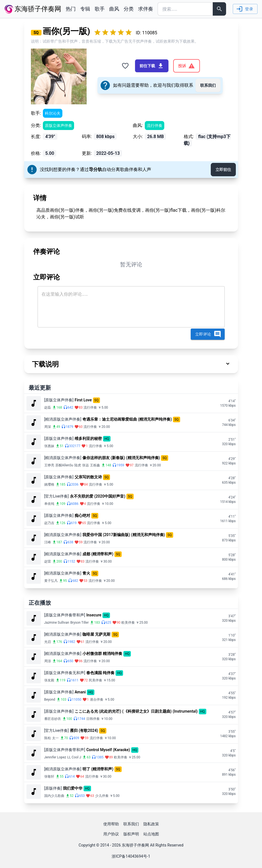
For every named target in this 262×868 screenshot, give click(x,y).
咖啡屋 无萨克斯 (96, 634)
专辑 (85, 9)
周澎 (48, 661)
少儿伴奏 (102, 796)
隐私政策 (151, 824)
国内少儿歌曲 (54, 796)
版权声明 (131, 834)
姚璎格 (49, 484)
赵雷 (48, 561)
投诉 (187, 66)
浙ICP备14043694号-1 (131, 856)
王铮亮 (49, 465)
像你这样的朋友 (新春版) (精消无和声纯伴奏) (121, 458)
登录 (245, 9)
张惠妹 (49, 446)
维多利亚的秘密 (88, 438)
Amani (80, 692)
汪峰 (48, 542)
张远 (85, 465)
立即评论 (208, 334)
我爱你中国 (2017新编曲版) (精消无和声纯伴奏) (124, 535)
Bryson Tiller (79, 623)
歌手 (100, 9)
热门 (71, 9)
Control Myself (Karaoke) (108, 750)
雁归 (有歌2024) (84, 730)
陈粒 (48, 738)
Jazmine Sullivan (57, 623)
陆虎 (78, 465)
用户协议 (111, 834)
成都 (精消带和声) (98, 554)
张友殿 (49, 680)
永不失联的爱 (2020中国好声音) (98, 496)
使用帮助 (111, 824)
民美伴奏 (96, 680)
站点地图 (151, 834)
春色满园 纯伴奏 (100, 673)
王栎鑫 (95, 465)
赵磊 (48, 408)
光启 (48, 642)
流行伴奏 (155, 126)
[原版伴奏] (53, 788)
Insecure (94, 615)
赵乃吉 (49, 523)
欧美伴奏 (128, 623)
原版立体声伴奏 (58, 126)
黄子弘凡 (51, 581)
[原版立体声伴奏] (59, 400)
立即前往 (223, 170)
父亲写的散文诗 (88, 477)
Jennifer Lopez (55, 757)
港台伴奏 (97, 700)
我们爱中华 (73, 788)
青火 (86, 573)
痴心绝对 (82, 515)
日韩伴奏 (93, 719)
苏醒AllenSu (64, 465)
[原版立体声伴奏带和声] (65, 615)
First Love (83, 400)
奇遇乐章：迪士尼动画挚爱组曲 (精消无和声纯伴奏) (127, 419)
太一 (55, 738)
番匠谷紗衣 (53, 719)
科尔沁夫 (53, 113)
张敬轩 (49, 777)
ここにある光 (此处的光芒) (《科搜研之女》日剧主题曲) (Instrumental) (136, 711)
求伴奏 (146, 9)
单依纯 (49, 504)
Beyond (50, 700)
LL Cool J (74, 757)
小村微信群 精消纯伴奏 (102, 654)
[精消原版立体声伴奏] (63, 419)
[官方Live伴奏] (57, 496)
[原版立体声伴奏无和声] (65, 673)
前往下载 (152, 66)
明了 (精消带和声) (98, 769)
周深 (48, 427)
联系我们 (208, 85)
